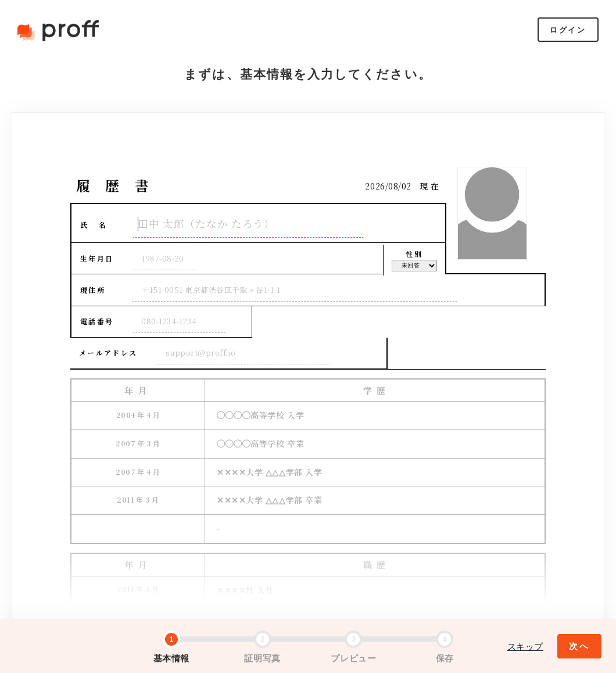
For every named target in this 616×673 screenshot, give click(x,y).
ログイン (568, 30)
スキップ (525, 647)
